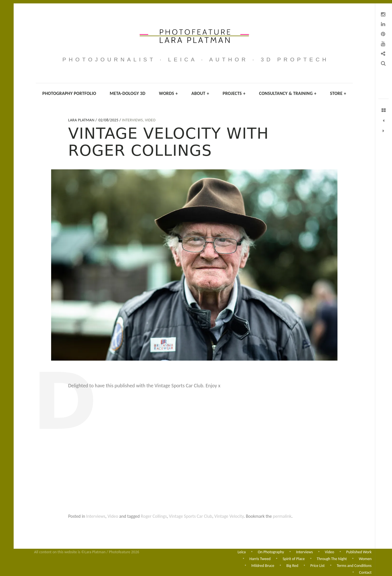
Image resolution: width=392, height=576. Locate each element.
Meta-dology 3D (128, 93)
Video (150, 120)
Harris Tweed (260, 558)
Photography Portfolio (69, 93)
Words (168, 93)
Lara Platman (82, 120)
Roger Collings (154, 516)
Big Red (292, 565)
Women (365, 558)
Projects (234, 93)
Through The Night (332, 558)
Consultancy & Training (288, 93)
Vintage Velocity (229, 516)
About (200, 93)
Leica (242, 551)
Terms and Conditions (354, 565)
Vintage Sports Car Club (191, 516)
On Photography (271, 551)
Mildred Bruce (263, 565)
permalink (282, 516)
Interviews (132, 120)
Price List (318, 565)
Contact (365, 572)
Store (338, 93)
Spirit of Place (294, 558)
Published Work (359, 551)
